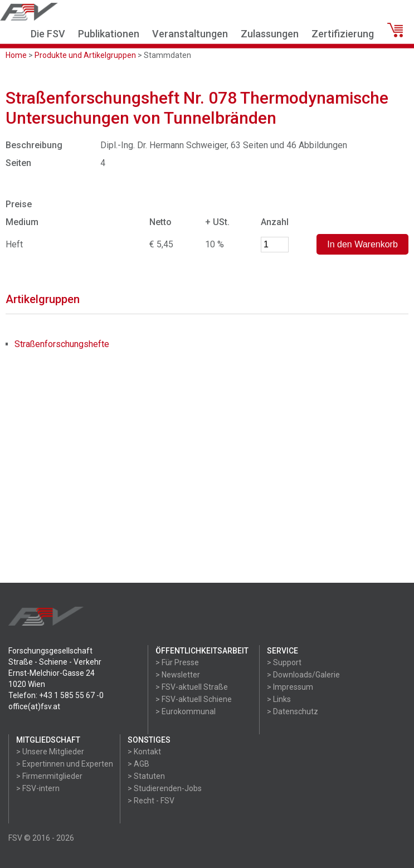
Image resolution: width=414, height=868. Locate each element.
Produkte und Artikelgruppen (85, 55)
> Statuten (146, 776)
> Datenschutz (293, 711)
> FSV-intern (38, 788)
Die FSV (48, 34)
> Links (279, 699)
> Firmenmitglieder (49, 776)
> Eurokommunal (186, 711)
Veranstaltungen (190, 34)
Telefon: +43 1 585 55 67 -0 (56, 695)
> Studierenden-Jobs (165, 788)
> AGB (138, 764)
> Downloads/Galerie (303, 675)
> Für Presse (177, 662)
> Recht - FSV (151, 801)
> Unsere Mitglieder (50, 752)
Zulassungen (270, 34)
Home (16, 55)
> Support (284, 662)
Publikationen (109, 34)
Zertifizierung (343, 34)
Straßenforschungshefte (62, 344)
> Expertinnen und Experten (65, 764)
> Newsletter (178, 675)
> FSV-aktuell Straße (192, 687)
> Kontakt (144, 752)
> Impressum (290, 687)
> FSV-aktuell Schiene (194, 699)
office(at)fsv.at (34, 706)
